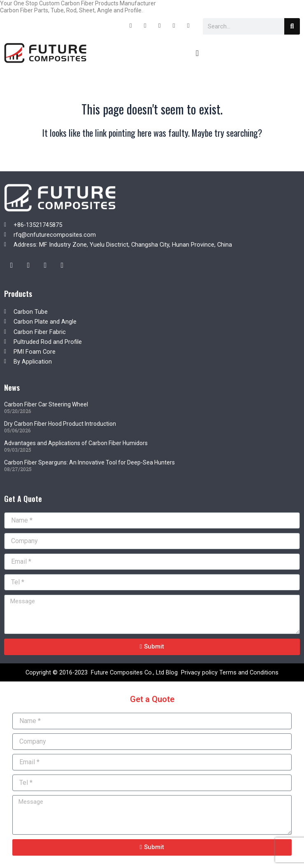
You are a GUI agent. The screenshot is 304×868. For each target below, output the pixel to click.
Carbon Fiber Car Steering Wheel (46, 404)
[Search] (292, 26)
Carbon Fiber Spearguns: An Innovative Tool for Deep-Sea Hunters (89, 462)
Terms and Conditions (249, 672)
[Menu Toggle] (197, 53)
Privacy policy (199, 672)
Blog (172, 672)
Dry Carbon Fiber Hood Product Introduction (60, 424)
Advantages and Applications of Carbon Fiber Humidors (76, 443)
